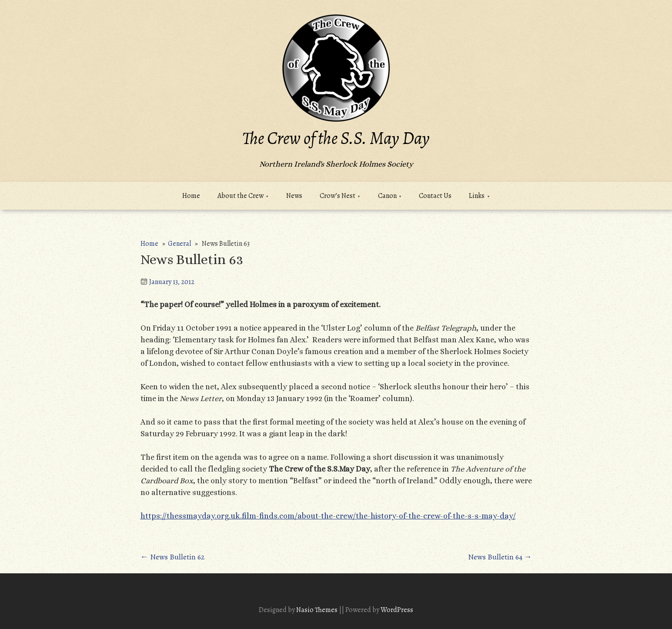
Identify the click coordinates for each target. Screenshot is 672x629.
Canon (387, 196)
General (179, 244)
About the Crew (241, 196)
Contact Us (435, 196)
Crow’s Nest (338, 196)
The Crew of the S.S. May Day (336, 138)
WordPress (397, 610)
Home (191, 196)
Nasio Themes (318, 610)
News (294, 196)
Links (477, 196)
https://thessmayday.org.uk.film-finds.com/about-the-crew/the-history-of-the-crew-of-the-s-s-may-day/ (328, 516)
